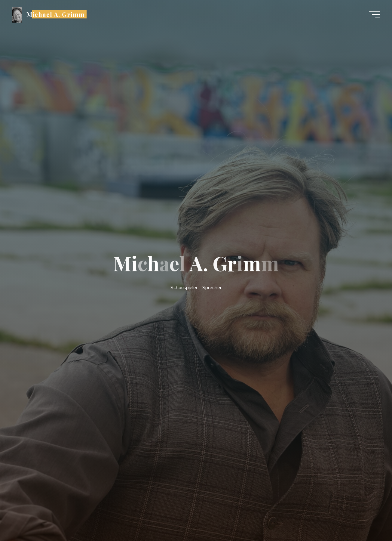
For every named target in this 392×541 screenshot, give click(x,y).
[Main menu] (375, 14)
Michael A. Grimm (56, 14)
